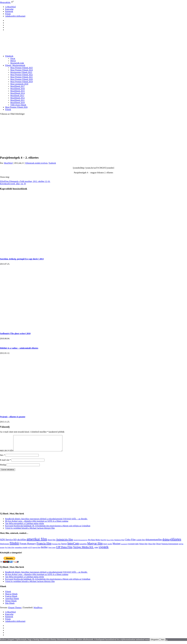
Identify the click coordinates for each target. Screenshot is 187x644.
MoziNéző (8, 163)
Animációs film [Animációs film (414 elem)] (64, 543)
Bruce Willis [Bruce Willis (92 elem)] (110, 543)
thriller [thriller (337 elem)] (44, 550)
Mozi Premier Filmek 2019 (22, 82)
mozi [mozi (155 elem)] (105, 547)
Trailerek (52, 163)
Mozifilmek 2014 (18, 93)
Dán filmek (10, 606)
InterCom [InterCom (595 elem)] (73, 546)
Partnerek (9, 11)
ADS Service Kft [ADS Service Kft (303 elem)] (8, 543)
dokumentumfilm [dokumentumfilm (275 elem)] (154, 543)
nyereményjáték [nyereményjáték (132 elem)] (133, 547)
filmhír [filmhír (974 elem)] (14, 546)
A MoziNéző (10, 7)
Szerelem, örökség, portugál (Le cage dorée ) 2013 (22, 259)
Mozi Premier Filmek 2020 (22, 79)
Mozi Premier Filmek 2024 (22, 70)
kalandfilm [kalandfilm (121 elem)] (83, 547)
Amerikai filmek (12, 602)
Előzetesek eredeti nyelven (36, 163)
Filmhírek (9, 56)
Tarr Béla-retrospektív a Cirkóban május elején (25, 527)
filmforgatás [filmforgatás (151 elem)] (5, 547)
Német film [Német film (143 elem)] (143, 547)
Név (3, 458)
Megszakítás (7, 2)
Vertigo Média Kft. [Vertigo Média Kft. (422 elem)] (83, 550)
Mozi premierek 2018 (19, 84)
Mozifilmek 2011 (17, 100)
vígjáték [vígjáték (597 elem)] (104, 550)
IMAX (13, 61)
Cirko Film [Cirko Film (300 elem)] (130, 543)
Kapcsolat (9, 9)
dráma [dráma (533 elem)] (166, 543)
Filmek (8, 109)
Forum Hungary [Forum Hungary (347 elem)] (28, 547)
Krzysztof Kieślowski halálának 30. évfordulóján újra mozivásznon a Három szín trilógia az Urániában (48, 529)
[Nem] (167, 643)
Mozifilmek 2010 (18, 103)
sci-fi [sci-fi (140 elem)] (30, 551)
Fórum (8, 14)
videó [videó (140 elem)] (96, 551)
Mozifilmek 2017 (18, 86)
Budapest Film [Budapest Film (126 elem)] (119, 543)
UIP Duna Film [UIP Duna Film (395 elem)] (64, 550)
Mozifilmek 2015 (18, 91)
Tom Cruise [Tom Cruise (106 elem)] (52, 551)
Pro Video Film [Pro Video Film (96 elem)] (10, 551)
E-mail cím (5, 463)
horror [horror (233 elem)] (64, 547)
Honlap (3, 468)
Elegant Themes (15, 611)
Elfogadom (155, 643)
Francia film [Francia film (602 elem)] (44, 546)
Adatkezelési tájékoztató (15, 16)
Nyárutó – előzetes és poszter (13, 417)
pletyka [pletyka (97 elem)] (181, 547)
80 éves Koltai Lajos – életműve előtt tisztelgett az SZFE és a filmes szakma (37, 524)
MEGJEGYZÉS (7, 454)
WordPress (38, 611)
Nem (163, 643)
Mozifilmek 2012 (18, 98)
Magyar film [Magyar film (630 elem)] (95, 546)
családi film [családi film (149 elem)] (141, 543)
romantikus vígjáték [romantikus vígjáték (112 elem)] (21, 551)
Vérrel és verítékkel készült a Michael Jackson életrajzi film (30, 531)
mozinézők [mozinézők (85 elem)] (124, 547)
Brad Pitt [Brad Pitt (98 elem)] (103, 543)
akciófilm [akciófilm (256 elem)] (22, 543)
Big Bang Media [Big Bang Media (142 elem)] (94, 543)
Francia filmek (11, 599)
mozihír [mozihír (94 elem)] (110, 547)
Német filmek (11, 604)
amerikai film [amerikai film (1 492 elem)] (37, 542)
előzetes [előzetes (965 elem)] (176, 542)
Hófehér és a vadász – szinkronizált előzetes (19, 348)
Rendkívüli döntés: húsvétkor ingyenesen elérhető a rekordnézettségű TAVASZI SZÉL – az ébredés (46, 522)
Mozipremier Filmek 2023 (21, 72)
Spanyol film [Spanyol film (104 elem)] (36, 551)
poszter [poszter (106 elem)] (2, 551)
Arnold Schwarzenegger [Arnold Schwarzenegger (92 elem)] (81, 543)
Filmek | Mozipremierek (15, 65)
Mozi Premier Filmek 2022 (22, 75)
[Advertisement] (93, 135)
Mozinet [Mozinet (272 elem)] (117, 547)
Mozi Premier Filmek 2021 (22, 77)
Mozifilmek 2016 (18, 89)
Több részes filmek (18, 105)
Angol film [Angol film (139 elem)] (52, 543)
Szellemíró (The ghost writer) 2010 (15, 333)
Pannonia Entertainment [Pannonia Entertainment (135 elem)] (170, 547)
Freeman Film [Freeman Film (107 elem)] (56, 547)
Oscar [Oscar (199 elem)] (158, 547)
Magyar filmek (11, 597)
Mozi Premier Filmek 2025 (22, 68)
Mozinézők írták (17, 63)
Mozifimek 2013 (17, 96)
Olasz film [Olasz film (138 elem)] (152, 547)
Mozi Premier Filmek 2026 (16, 107)
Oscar (13, 58)
